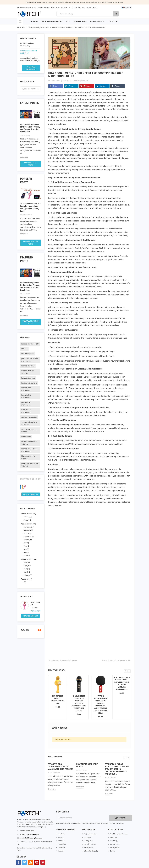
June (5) (27, 546)
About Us (55, 7)
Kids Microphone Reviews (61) (27, 45)
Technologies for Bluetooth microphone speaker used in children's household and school (117, 769)
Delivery (60, 837)
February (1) (28, 575)
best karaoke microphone (26, 411)
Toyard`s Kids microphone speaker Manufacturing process (60, 767)
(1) (25, 582)
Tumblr (118, 86)
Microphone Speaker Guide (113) (29, 52)
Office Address (43, 7)
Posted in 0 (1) (26, 579)
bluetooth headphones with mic (30, 465)
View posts (35, 611)
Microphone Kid (35, 604)
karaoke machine (28, 366)
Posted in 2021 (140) (29, 559)
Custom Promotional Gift (88, 7)
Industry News (115, 844)
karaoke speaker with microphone (29, 450)
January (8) (28, 520)
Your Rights (62, 844)
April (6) (26, 552)
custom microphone (29, 417)
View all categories (31, 68)
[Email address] (83, 818)
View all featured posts (30, 322)
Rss (31, 862)
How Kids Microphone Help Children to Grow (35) (30, 59)
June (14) (27, 562)
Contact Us (66, 7)
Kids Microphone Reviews (119, 834)
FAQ (74, 7)
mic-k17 (24, 349)
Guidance (61, 841)
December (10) (29, 527)
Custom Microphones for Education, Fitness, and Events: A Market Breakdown (30, 128)
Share (55, 86)
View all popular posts (30, 243)
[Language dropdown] (126, 7)
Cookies (113, 851)
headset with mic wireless (28, 372)
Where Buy (114, 837)
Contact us (61, 848)
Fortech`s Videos (90, 844)
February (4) (28, 517)
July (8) (26, 543)
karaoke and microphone (26, 389)
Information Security (91, 851)
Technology (114, 841)
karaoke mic (26, 437)
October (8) (28, 533)
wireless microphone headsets (29, 431)
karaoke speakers (28, 378)
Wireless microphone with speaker (65, 660)
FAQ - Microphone (90, 834)
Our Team (87, 837)
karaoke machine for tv (30, 344)
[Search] (88, 14)
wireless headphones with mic (29, 443)
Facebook (18, 862)
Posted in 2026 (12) (28, 514)
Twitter (71, 86)
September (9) (29, 537)
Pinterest (87, 86)
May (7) (26, 549)
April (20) (27, 569)
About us (61, 834)
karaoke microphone (29, 383)
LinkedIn (102, 86)
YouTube (37, 862)
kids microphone (28, 354)
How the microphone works (87, 765)
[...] (45, 827)
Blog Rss (31, 630)
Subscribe (121, 818)
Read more (24, 157)
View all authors (30, 616)
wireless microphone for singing (29, 423)
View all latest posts (31, 164)
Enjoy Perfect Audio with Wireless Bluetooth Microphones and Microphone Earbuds (79, 703)
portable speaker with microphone (30, 360)
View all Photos (30, 494)
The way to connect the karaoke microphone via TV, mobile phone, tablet (30, 207)
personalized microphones (26, 404)
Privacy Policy (89, 848)
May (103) (27, 566)
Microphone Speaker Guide (120, 660)
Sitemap (61, 851)
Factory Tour (88, 841)
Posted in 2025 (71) (28, 524)
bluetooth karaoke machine (28, 457)
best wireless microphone (26, 396)
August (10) (28, 540)
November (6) (28, 530)
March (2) (27, 556)
